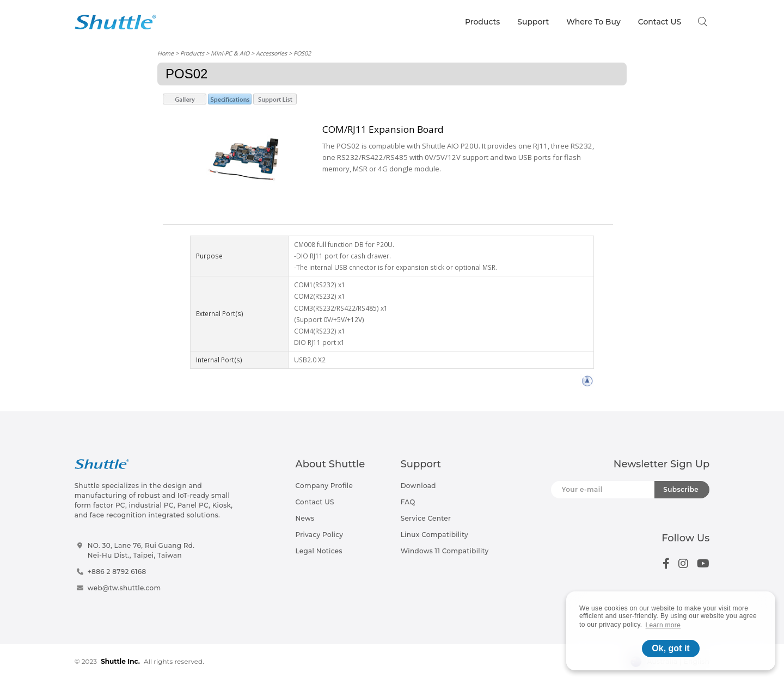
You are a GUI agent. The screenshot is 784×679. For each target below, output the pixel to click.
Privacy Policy (319, 535)
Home (166, 53)
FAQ (408, 502)
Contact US (660, 22)
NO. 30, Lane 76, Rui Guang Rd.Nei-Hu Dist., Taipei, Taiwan (141, 550)
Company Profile (324, 486)
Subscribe (681, 489)
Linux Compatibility (434, 535)
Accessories (271, 53)
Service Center (426, 518)
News (305, 518)
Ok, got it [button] (670, 648)
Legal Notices (318, 551)
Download (418, 486)
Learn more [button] (663, 625)
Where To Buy (593, 22)
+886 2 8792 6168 (117, 572)
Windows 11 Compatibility (445, 551)
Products (482, 22)
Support (533, 22)
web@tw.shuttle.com (124, 588)
